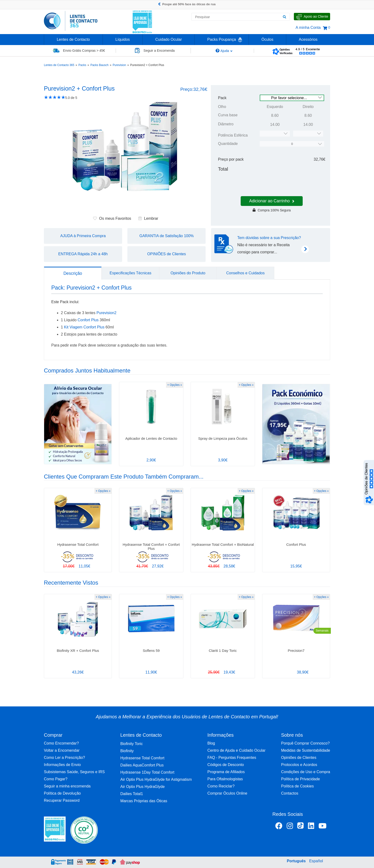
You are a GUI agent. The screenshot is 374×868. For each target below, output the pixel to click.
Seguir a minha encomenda (67, 786)
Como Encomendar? (61, 743)
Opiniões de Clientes (299, 758)
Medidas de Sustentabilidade (306, 750)
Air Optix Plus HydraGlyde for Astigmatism (156, 779)
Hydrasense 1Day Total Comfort (147, 772)
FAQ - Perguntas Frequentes (232, 758)
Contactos (290, 793)
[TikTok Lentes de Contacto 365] (300, 827)
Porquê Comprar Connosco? (306, 743)
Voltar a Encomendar (62, 750)
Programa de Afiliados (226, 772)
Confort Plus (88, 320)
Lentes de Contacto (73, 39)
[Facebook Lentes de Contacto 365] (279, 827)
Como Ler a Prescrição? (65, 758)
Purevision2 (106, 313)
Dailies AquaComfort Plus (142, 765)
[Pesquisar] (284, 17)
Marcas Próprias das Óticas (144, 801)
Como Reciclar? (221, 786)
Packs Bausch (99, 65)
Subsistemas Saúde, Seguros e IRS (74, 772)
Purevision (119, 65)
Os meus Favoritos (112, 218)
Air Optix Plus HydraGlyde (143, 787)
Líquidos (123, 39)
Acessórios (308, 39)
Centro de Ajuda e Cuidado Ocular (236, 750)
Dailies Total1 (132, 794)
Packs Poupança (222, 39)
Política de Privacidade (301, 779)
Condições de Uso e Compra (306, 772)
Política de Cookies (298, 786)
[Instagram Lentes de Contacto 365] (290, 827)
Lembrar (148, 218)
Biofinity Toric (132, 744)
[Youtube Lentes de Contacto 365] (322, 827)
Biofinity (127, 751)
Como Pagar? (56, 779)
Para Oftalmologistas (225, 779)
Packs (82, 65)
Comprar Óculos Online (227, 793)
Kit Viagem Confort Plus (84, 327)
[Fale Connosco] (312, 17)
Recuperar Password (62, 800)
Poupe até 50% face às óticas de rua (187, 4)
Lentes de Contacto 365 (59, 65)
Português (296, 861)
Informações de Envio (62, 765)
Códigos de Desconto (226, 765)
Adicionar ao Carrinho (272, 201)
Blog (211, 743)
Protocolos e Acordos (299, 765)
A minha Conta (308, 28)
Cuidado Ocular (169, 39)
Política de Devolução (62, 793)
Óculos (267, 39)
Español (316, 861)
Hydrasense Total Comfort (143, 758)
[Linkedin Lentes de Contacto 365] (311, 827)
